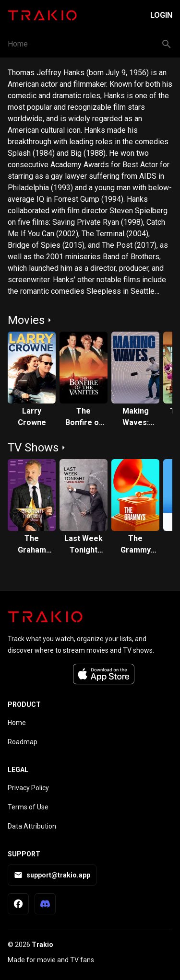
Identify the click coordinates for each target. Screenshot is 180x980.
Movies (26, 320)
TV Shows (33, 448)
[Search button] (167, 44)
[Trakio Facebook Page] (18, 904)
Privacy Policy (28, 788)
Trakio (42, 945)
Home (18, 44)
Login (161, 15)
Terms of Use (28, 807)
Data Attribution (32, 826)
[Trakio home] (45, 617)
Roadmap (23, 742)
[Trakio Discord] (45, 904)
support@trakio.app (52, 875)
